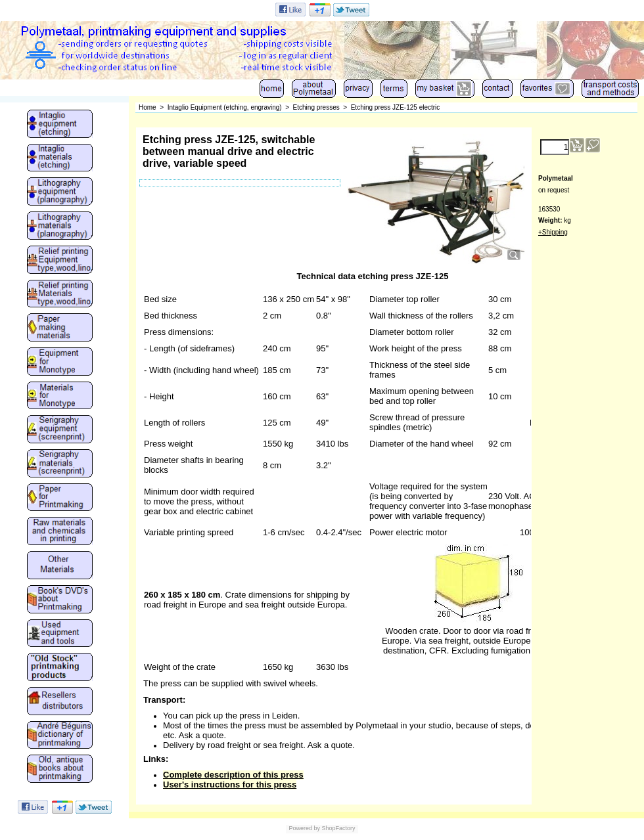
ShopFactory (338, 828)
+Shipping (553, 232)
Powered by (304, 828)
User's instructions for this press (230, 785)
